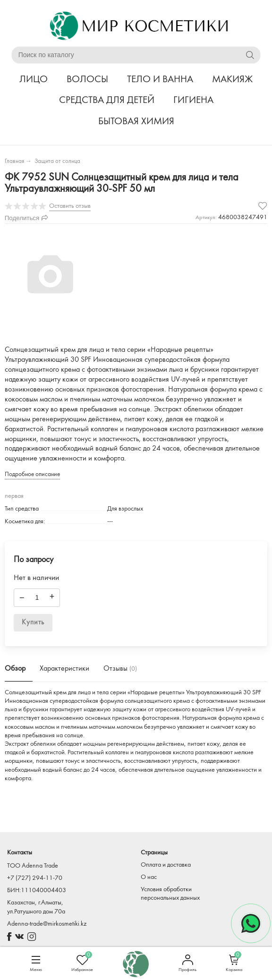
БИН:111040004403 (37, 891)
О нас (149, 877)
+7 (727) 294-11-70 (35, 878)
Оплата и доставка (166, 865)
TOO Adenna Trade (33, 866)
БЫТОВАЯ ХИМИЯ (136, 122)
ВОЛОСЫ (87, 80)
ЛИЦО (34, 80)
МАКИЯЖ (232, 80)
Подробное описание (32, 474)
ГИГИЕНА (193, 100)
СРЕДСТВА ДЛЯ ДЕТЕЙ (107, 100)
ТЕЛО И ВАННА (160, 80)
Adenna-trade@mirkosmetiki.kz (47, 924)
